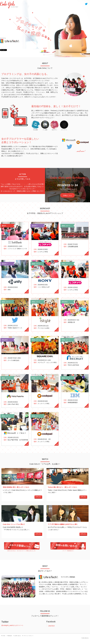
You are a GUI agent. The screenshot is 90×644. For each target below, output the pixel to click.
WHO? (76, 4)
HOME (32, 4)
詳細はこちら (67, 195)
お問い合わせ (18, 636)
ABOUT (43, 4)
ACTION (54, 4)
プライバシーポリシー (28, 636)
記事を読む (38, 497)
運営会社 (10, 636)
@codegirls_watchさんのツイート (12, 625)
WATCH (65, 4)
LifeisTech (51, 626)
